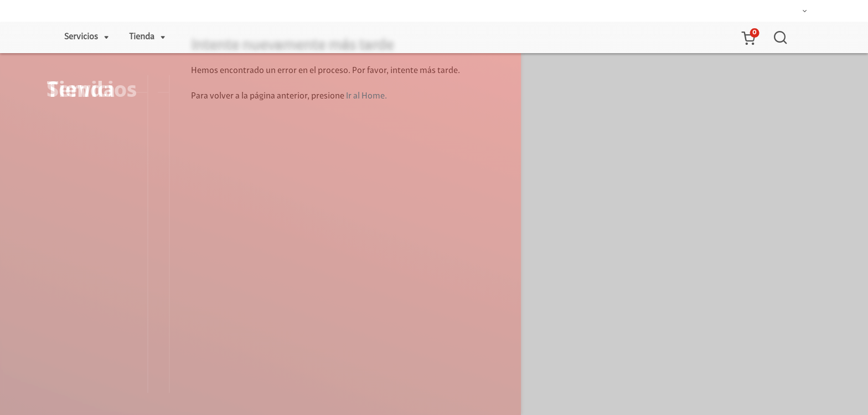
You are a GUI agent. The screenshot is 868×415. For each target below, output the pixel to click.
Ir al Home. (366, 96)
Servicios (81, 37)
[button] (748, 38)
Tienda (142, 37)
